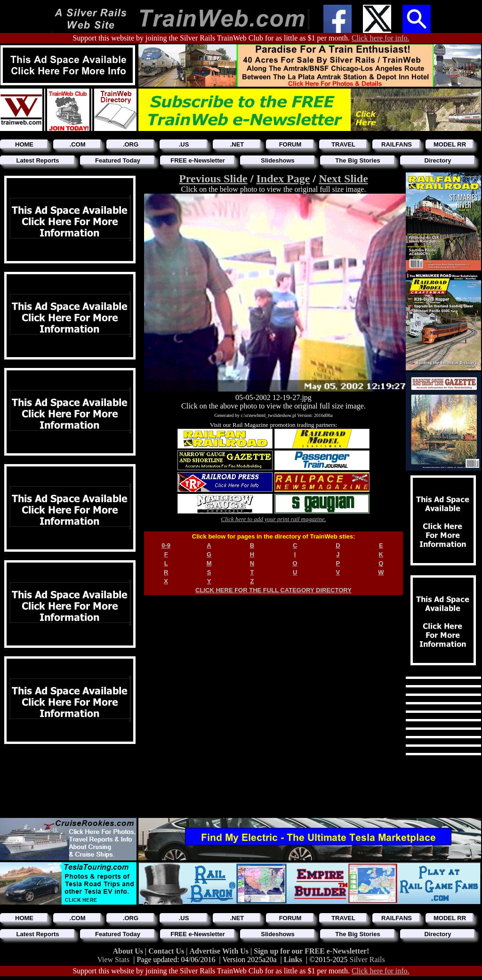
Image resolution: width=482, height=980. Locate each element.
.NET (237, 144)
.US (184, 144)
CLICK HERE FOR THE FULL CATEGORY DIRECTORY (273, 590)
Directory (438, 160)
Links (293, 960)
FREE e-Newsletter (198, 160)
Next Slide (343, 179)
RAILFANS (397, 144)
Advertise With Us (220, 951)
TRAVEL (343, 144)
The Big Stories (357, 160)
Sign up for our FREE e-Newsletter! (311, 951)
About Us (129, 951)
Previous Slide (213, 179)
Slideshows (278, 160)
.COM (78, 144)
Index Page (283, 179)
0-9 (166, 545)
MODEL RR (450, 144)
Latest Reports (37, 160)
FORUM (290, 144)
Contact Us (167, 951)
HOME (24, 144)
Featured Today (118, 160)
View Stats (113, 960)
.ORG (131, 144)
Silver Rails (367, 960)
